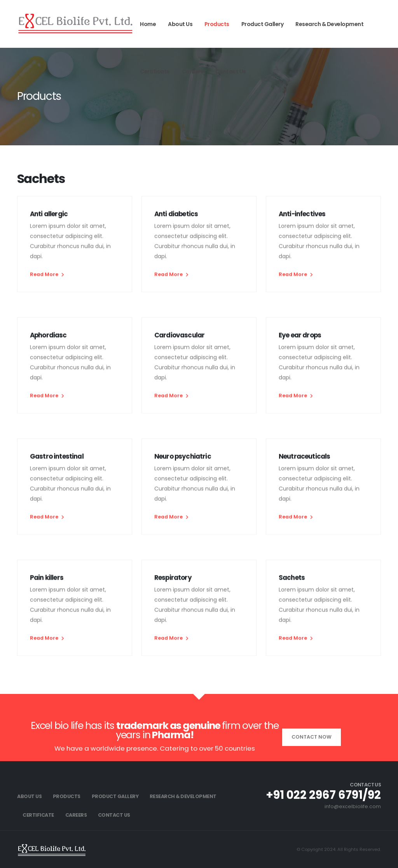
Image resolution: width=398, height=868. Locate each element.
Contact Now (312, 737)
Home (148, 24)
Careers (193, 71)
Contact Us (231, 71)
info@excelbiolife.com (353, 806)
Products (217, 24)
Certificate (155, 71)
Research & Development (329, 24)
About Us (180, 24)
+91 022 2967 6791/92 (323, 795)
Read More (47, 276)
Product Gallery (263, 24)
